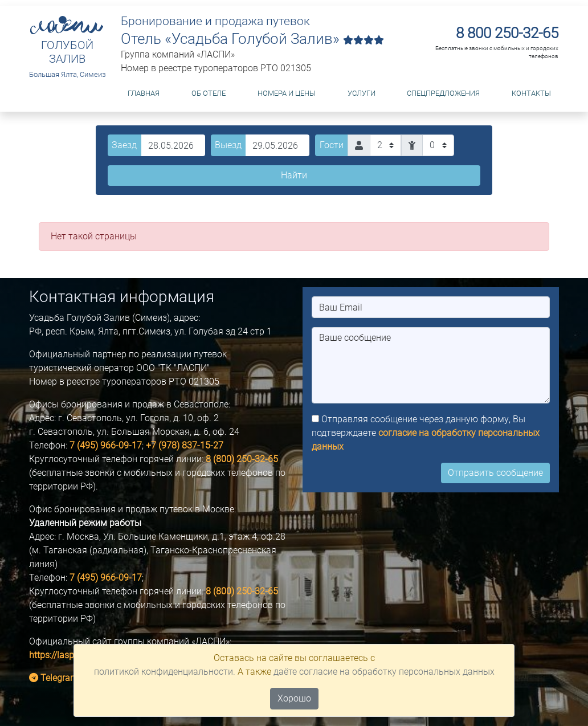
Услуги (362, 93)
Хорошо (294, 698)
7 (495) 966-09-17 (106, 445)
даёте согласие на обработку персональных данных (384, 672)
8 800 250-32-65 (507, 33)
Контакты (531, 93)
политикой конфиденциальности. (165, 672)
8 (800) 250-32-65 (242, 459)
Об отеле (209, 93)
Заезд (124, 145)
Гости (332, 145)
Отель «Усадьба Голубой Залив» (252, 39)
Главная (144, 93)
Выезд (228, 145)
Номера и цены (287, 93)
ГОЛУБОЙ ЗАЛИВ (67, 52)
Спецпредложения (443, 93)
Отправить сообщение (495, 473)
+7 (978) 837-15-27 (185, 445)
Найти (294, 175)
